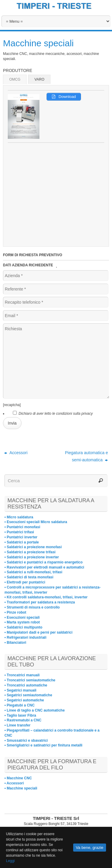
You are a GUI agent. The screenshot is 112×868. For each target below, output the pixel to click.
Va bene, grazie (90, 848)
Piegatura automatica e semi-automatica (86, 456)
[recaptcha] (12, 405)
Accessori (16, 453)
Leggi (10, 861)
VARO (39, 79)
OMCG (15, 79)
